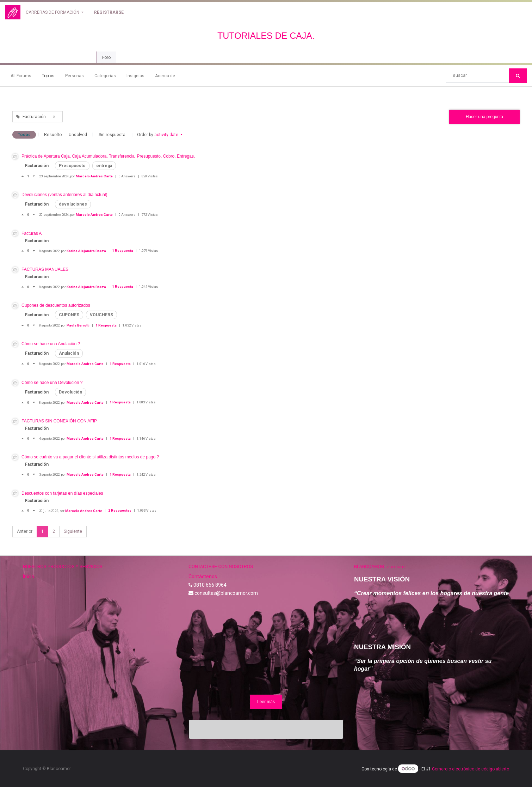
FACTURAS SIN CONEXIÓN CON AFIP (59, 421)
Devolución (70, 392)
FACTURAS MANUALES (45, 269)
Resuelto (53, 135)
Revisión (130, 57)
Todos (24, 135)
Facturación (37, 166)
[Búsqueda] (518, 76)
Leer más (266, 702)
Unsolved (78, 135)
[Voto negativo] (34, 176)
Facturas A (32, 233)
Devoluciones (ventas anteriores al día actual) (64, 195)
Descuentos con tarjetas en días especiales (62, 493)
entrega (104, 166)
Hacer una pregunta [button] (484, 117)
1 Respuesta (123, 251)
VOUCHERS (101, 315)
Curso (83, 57)
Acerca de (165, 76)
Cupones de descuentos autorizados (56, 305)
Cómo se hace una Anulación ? (51, 344)
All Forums (21, 76)
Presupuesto (72, 166)
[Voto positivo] (24, 176)
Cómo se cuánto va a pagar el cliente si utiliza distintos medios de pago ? (90, 457)
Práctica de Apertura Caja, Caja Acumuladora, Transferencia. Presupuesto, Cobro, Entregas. (108, 156)
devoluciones (73, 204)
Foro (106, 57)
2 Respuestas (120, 510)
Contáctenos (203, 576)
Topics (48, 76)
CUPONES (69, 315)
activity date (167, 135)
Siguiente (73, 531)
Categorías (105, 76)
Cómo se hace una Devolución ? (52, 383)
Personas (75, 76)
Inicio (29, 576)
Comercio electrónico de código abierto (471, 769)
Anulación (69, 353)
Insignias (135, 76)
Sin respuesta (112, 135)
